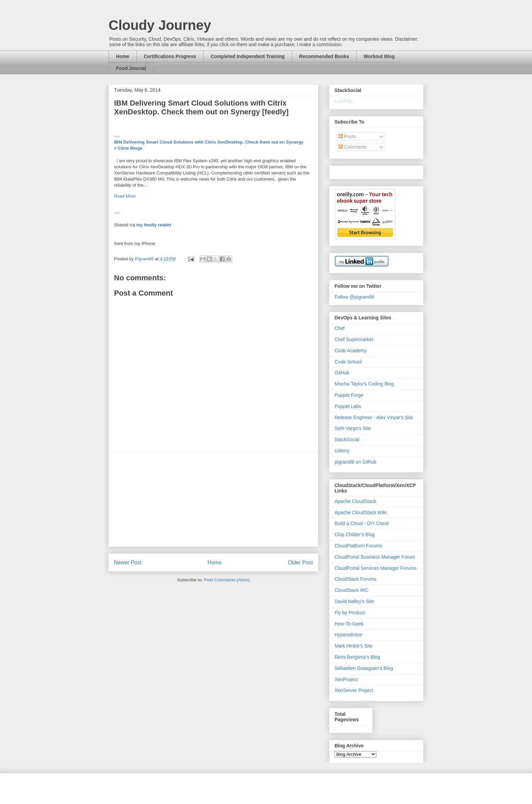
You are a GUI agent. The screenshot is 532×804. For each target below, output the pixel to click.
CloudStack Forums (355, 579)
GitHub (342, 373)
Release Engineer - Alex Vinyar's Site (374, 417)
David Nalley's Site (354, 601)
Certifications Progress (170, 56)
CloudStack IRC (351, 590)
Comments (353, 147)
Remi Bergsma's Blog (357, 657)
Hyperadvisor (348, 635)
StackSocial (347, 440)
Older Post (300, 563)
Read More (125, 196)
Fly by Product (350, 613)
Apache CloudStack (355, 501)
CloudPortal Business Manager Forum (375, 557)
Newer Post (128, 563)
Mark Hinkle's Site (354, 646)
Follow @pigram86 (354, 297)
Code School (348, 362)
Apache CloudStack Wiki (360, 512)
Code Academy (351, 351)
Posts (347, 136)
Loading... (345, 101)
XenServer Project (354, 690)
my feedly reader (154, 225)
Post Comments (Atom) (227, 580)
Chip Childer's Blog (355, 535)
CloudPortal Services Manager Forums (375, 568)
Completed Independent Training (248, 56)
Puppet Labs (348, 406)
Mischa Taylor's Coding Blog (364, 384)
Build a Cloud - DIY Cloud (362, 523)
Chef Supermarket (354, 339)
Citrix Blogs (130, 148)
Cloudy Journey (160, 25)
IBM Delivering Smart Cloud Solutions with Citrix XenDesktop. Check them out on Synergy (209, 142)
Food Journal (131, 68)
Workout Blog (379, 56)
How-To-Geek (349, 624)
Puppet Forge (349, 395)
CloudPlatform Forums (358, 546)
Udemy (342, 451)
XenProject (346, 679)
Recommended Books (324, 56)
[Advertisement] (213, 499)
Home (123, 56)
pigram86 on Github (355, 462)
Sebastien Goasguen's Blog (364, 668)
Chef (340, 328)
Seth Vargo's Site (353, 428)
